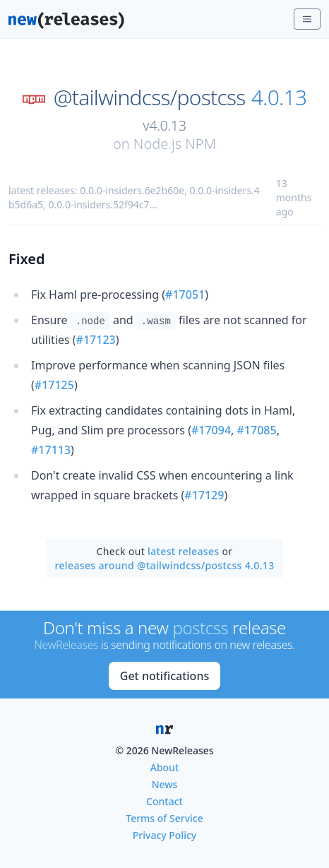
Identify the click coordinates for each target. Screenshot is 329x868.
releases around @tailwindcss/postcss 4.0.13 (164, 565)
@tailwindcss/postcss (150, 97)
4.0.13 (279, 97)
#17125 (54, 385)
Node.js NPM (175, 144)
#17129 (204, 495)
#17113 (51, 450)
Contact (164, 801)
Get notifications (164, 676)
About (165, 767)
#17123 (96, 340)
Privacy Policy (164, 835)
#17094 (211, 430)
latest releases (183, 551)
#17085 (257, 430)
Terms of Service (164, 818)
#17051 (185, 295)
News (165, 784)
